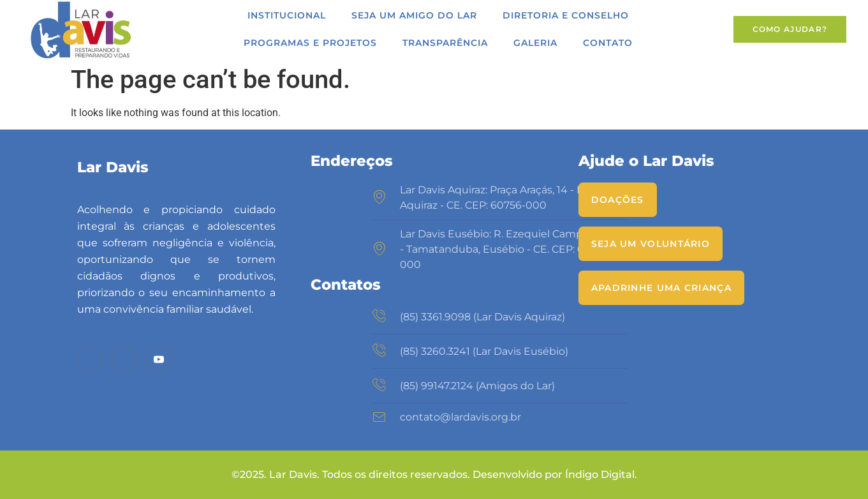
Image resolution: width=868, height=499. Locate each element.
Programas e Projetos (310, 43)
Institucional (287, 15)
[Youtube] (159, 359)
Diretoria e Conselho (566, 15)
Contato (608, 43)
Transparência (445, 43)
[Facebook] (90, 359)
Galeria (535, 43)
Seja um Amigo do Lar (414, 15)
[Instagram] (124, 359)
